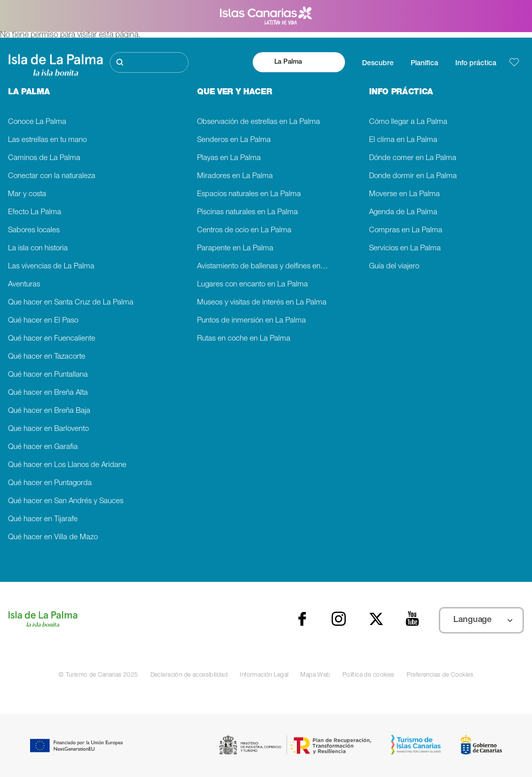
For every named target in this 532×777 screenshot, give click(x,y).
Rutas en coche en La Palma (244, 339)
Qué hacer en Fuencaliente (52, 339)
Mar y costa (27, 194)
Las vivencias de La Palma (51, 267)
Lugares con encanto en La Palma (252, 285)
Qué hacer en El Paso (43, 321)
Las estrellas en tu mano (47, 140)
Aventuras (24, 285)
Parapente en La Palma (235, 249)
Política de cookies (369, 675)
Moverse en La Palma (404, 194)
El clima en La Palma (403, 140)
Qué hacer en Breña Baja (49, 411)
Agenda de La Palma (403, 212)
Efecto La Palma (35, 212)
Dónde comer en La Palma (413, 158)
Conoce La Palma (37, 122)
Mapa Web (315, 675)
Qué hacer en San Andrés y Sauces (66, 501)
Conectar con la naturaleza (52, 176)
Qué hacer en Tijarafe (43, 519)
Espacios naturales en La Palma (249, 194)
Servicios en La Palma (405, 249)
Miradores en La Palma (235, 176)
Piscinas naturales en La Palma (247, 212)
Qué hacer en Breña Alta (48, 393)
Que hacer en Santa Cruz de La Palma (71, 303)
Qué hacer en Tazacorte (47, 357)
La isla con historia (38, 249)
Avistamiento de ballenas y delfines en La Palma (266, 267)
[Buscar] (149, 62)
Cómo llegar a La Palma (408, 122)
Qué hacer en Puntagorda (50, 483)
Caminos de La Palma (44, 158)
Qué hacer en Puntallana (48, 375)
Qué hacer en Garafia (43, 447)
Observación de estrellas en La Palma (258, 122)
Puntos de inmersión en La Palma (251, 321)
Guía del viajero (394, 267)
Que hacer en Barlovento (48, 429)
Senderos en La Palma (234, 140)
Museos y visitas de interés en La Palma (262, 303)
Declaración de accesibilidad (189, 675)
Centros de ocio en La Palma (244, 230)
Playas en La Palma (229, 158)
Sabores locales (34, 230)
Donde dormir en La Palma (413, 176)
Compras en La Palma (406, 230)
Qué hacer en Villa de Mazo (53, 537)
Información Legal (264, 675)
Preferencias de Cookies (440, 675)
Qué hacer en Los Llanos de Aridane (67, 465)
